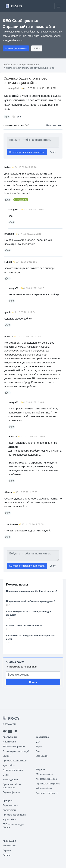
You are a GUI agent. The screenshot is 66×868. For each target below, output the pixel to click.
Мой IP (6, 775)
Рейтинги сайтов (44, 788)
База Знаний (42, 756)
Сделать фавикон (11, 792)
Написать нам (10, 846)
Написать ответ (54, 125)
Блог (38, 751)
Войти (37, 48)
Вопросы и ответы (29, 65)
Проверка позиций (14, 815)
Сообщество (9, 65)
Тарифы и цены (10, 805)
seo (19, 117)
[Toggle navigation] (59, 6)
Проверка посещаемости (15, 761)
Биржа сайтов (9, 820)
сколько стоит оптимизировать (24, 625)
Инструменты (9, 810)
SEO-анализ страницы (14, 747)
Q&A (38, 742)
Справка (7, 850)
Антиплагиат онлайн (13, 770)
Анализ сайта (15, 662)
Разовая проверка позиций (16, 751)
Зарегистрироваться (16, 48)
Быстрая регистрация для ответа (27, 152)
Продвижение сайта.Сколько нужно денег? (31, 601)
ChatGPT (7, 756)
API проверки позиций (47, 779)
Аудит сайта (9, 765)
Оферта (7, 855)
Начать (33, 682)
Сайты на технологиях (47, 793)
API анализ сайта (44, 774)
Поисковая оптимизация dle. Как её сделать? (32, 591)
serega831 (13, 88)
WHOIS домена (10, 780)
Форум (39, 747)
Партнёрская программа (48, 784)
